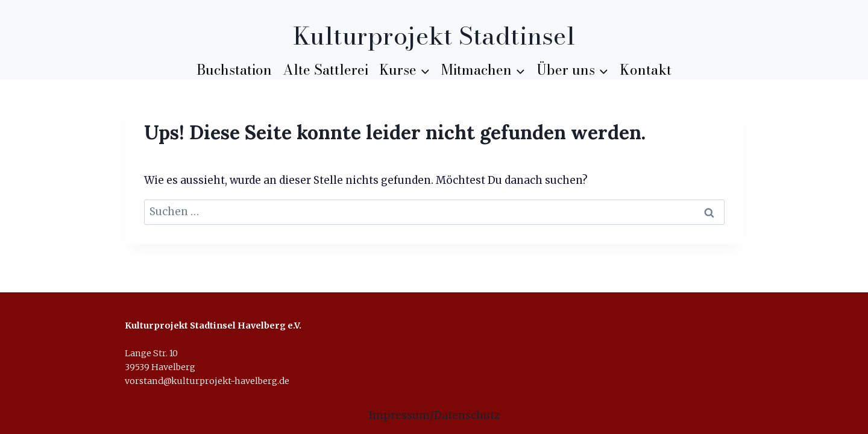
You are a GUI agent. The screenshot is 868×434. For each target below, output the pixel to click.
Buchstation (234, 70)
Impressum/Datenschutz (434, 415)
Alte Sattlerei (325, 70)
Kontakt (646, 70)
